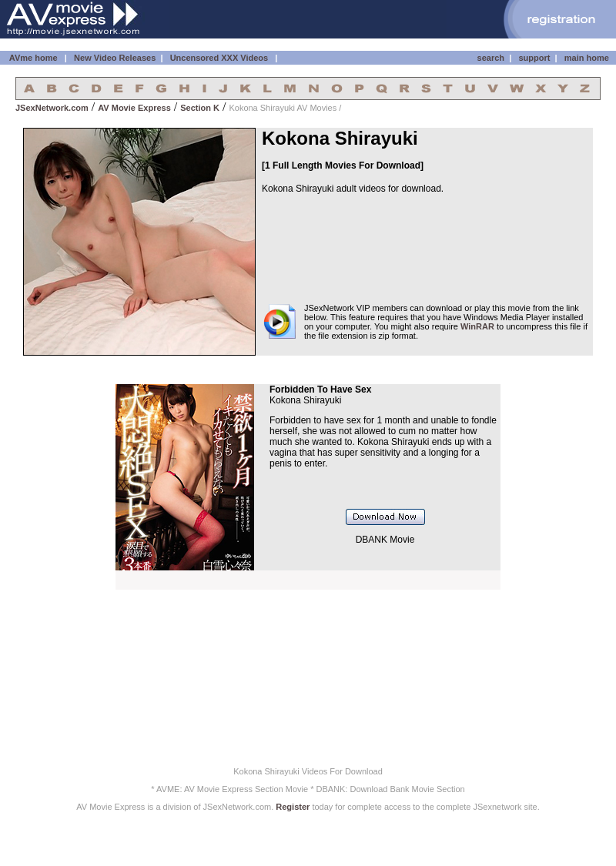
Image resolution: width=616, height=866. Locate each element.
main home (587, 58)
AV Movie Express (134, 108)
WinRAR (477, 326)
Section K (200, 108)
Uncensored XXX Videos (221, 58)
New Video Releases (115, 58)
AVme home (32, 58)
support (534, 58)
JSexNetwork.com (52, 108)
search (491, 58)
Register (293, 807)
